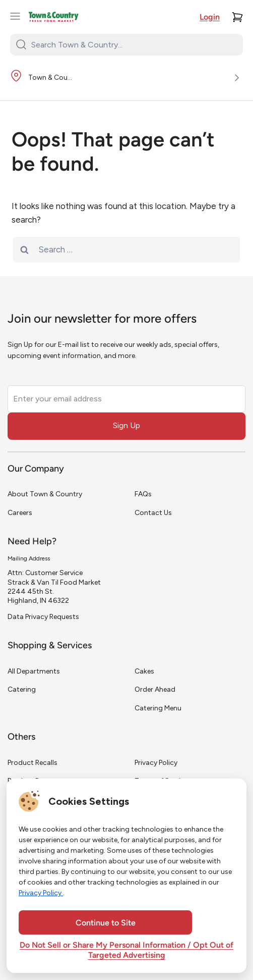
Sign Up (126, 425)
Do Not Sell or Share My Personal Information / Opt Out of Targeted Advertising (126, 951)
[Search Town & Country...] (133, 44)
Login (210, 18)
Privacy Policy (156, 763)
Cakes (144, 671)
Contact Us (153, 513)
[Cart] (237, 17)
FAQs (143, 494)
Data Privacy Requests (43, 617)
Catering (22, 689)
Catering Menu (158, 708)
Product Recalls (33, 763)
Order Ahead (155, 689)
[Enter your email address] (126, 399)
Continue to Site (106, 923)
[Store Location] (126, 78)
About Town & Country (45, 494)
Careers (20, 513)
